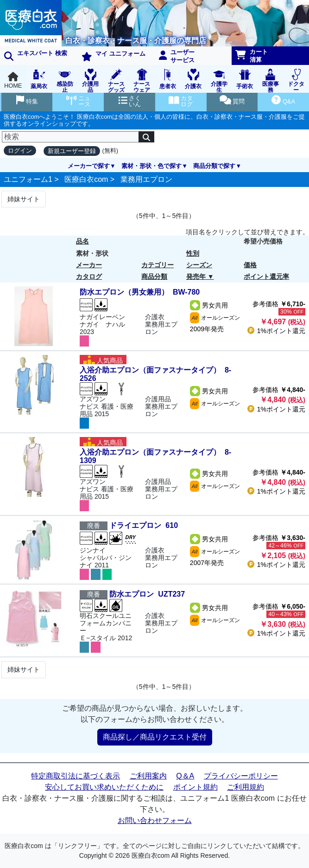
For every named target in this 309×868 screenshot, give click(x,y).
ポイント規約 (195, 787)
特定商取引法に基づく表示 (76, 776)
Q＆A (185, 776)
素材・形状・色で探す (151, 166)
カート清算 (252, 56)
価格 (250, 265)
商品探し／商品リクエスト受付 (155, 737)
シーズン (199, 265)
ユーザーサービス (177, 56)
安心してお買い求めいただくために (104, 787)
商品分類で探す (214, 166)
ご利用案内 (148, 776)
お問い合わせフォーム (155, 820)
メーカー (89, 265)
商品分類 (154, 276)
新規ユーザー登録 (72, 151)
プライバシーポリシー (241, 776)
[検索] (70, 137)
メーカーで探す (89, 166)
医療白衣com (86, 179)
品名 (82, 241)
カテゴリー (158, 265)
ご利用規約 (246, 787)
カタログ (89, 276)
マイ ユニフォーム (114, 56)
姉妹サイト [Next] (24, 199)
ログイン (20, 151)
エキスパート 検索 (36, 55)
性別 (193, 253)
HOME (13, 80)
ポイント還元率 (266, 276)
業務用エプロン (146, 179)
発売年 (196, 276)
